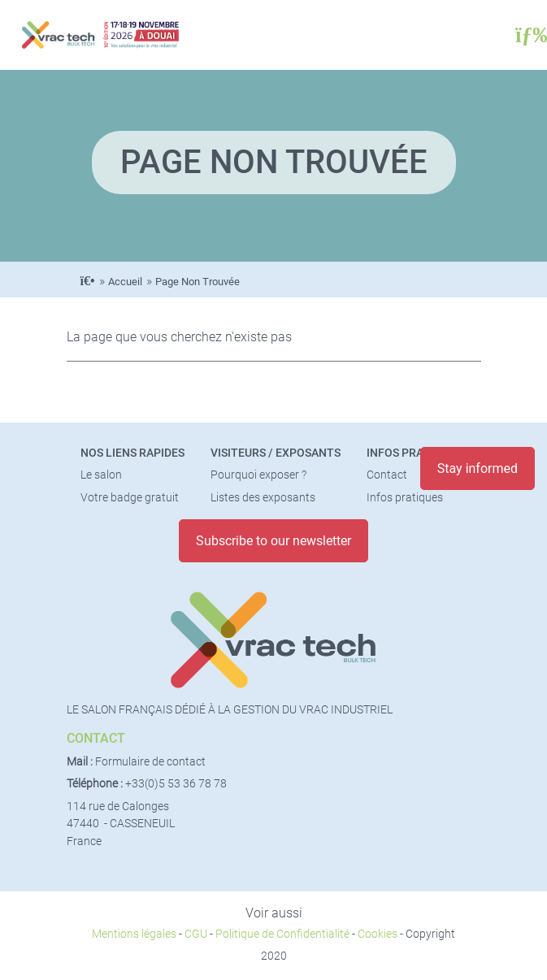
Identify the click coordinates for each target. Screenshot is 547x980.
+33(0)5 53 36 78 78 (176, 784)
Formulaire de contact (150, 762)
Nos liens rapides (132, 453)
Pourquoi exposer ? (258, 475)
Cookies (378, 934)
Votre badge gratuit (130, 498)
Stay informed (478, 468)
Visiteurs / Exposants (276, 453)
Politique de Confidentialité (282, 934)
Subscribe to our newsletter (273, 541)
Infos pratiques (414, 453)
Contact (387, 475)
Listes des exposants (263, 498)
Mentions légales (134, 934)
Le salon (101, 475)
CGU (196, 934)
